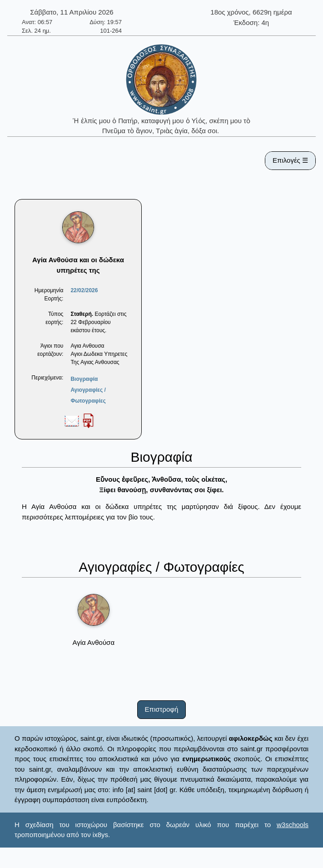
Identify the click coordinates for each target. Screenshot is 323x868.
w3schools (293, 825)
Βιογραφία (84, 379)
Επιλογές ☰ (290, 160)
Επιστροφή (162, 709)
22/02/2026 (84, 290)
